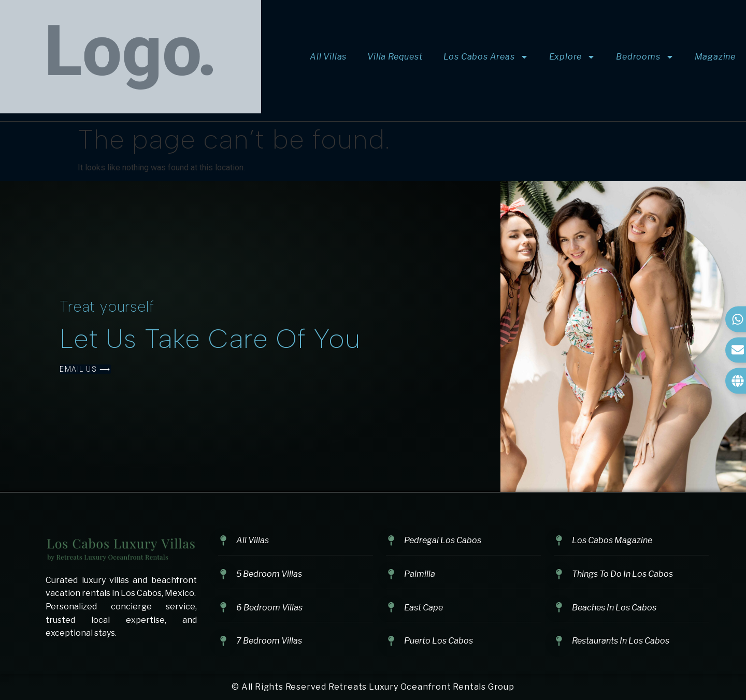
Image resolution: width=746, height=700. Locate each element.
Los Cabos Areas (486, 57)
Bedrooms (645, 57)
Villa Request (395, 57)
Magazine (715, 57)
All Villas (328, 57)
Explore (572, 57)
